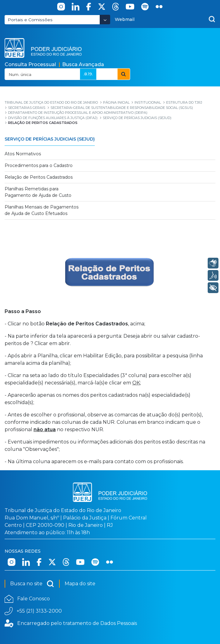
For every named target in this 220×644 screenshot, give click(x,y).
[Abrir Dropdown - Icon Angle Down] (105, 20)
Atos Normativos (23, 154)
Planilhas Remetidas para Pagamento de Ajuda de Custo (38, 192)
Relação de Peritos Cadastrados (39, 177)
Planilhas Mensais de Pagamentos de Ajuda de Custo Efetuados (42, 210)
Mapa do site (80, 584)
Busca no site (32, 584)
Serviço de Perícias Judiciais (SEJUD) (50, 139)
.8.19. (88, 74)
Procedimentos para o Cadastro (39, 165)
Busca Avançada (83, 64)
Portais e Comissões (30, 20)
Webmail (125, 19)
